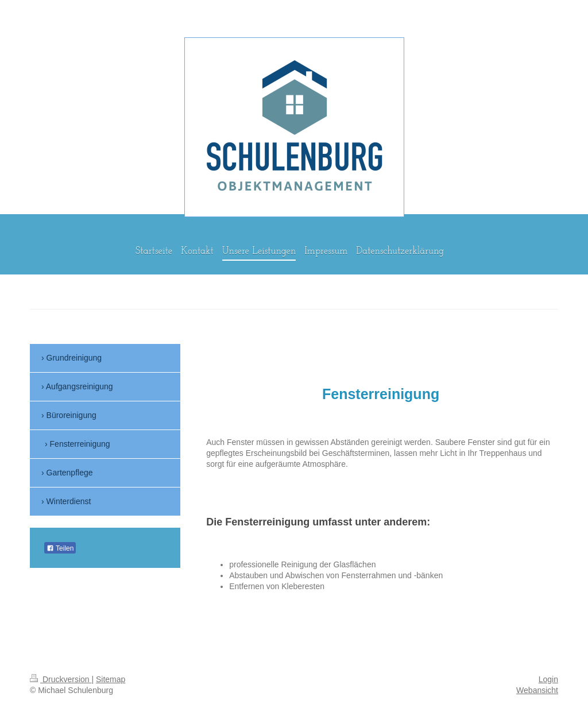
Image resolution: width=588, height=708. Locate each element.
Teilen (60, 548)
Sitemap (111, 679)
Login (548, 679)
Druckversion (61, 679)
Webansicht (537, 690)
